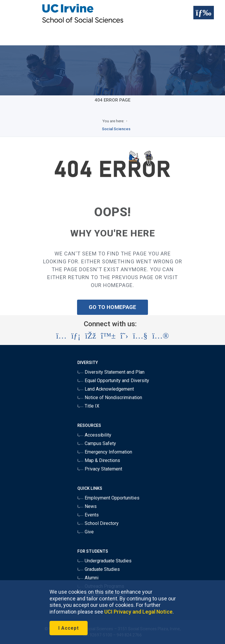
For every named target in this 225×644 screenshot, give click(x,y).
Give (86, 532)
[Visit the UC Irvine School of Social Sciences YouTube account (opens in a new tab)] (140, 336)
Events (88, 515)
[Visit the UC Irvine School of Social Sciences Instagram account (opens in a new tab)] (61, 336)
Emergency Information (105, 452)
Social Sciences (116, 129)
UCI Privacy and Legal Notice (138, 612)
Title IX (88, 406)
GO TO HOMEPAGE (112, 307)
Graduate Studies (99, 569)
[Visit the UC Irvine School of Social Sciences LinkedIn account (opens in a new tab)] (76, 336)
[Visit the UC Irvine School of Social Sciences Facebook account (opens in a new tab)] (91, 336)
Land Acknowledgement (106, 389)
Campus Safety (97, 443)
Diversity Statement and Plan (111, 372)
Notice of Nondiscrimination (110, 397)
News (87, 506)
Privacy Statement (100, 469)
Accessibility (94, 435)
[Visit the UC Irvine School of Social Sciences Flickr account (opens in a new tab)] (160, 336)
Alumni (88, 578)
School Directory (98, 523)
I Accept (69, 628)
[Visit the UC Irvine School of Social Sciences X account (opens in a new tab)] (124, 336)
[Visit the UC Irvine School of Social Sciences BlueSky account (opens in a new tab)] (108, 336)
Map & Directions (99, 460)
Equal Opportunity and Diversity (113, 381)
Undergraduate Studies (104, 561)
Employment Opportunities (108, 498)
